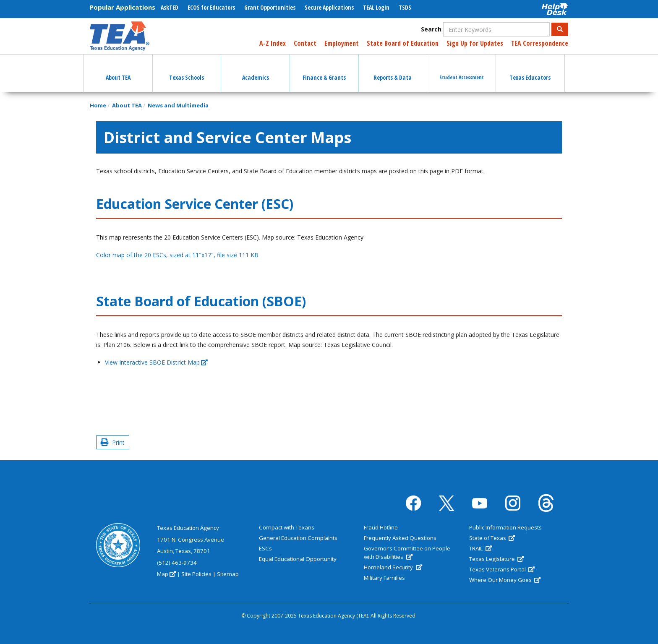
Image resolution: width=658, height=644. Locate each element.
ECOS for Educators (211, 7)
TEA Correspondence (540, 43)
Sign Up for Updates (475, 43)
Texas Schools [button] (187, 70)
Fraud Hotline (381, 527)
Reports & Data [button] (393, 70)
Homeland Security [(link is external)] (393, 567)
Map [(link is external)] (166, 574)
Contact (305, 43)
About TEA (127, 105)
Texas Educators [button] (530, 70)
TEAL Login (376, 7)
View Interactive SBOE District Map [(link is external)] (156, 362)
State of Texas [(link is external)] (492, 538)
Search (431, 29)
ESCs (265, 548)
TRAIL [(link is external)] (480, 548)
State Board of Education (403, 43)
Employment (342, 43)
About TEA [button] (118, 70)
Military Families (384, 578)
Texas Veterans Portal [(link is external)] (502, 569)
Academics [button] (256, 70)
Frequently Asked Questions (400, 538)
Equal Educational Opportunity (298, 559)
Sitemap (228, 574)
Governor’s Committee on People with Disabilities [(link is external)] (407, 553)
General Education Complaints (298, 538)
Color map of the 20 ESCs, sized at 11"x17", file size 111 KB (177, 255)
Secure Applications (329, 7)
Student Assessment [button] (462, 70)
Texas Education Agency (188, 528)
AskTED (170, 7)
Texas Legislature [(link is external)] (496, 559)
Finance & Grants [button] (324, 70)
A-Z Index (273, 43)
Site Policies (196, 574)
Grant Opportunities (270, 7)
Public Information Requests (505, 527)
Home (98, 105)
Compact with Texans (287, 527)
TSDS (405, 7)
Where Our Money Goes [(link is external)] (505, 580)
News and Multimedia (178, 105)
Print (113, 442)
